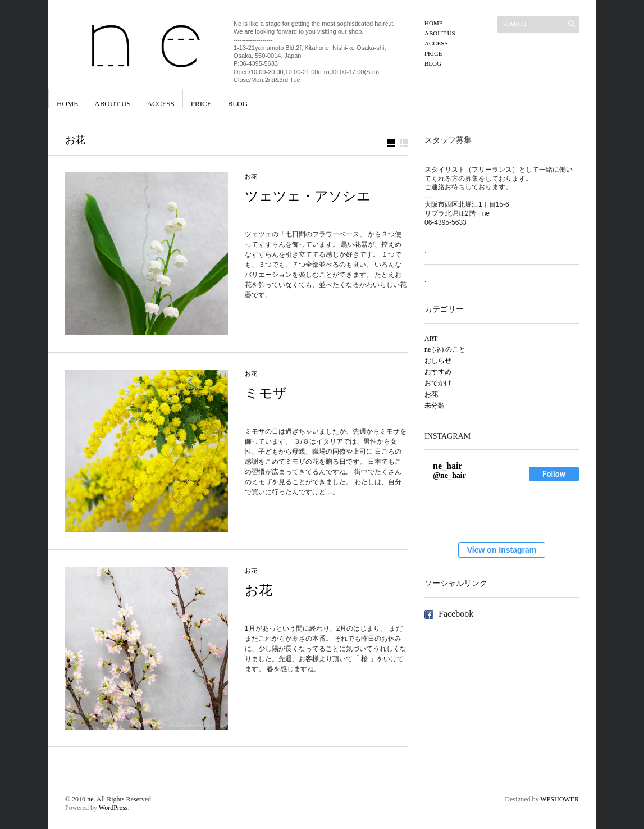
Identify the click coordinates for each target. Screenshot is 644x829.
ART (431, 339)
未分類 (435, 406)
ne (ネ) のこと (445, 349)
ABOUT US (440, 33)
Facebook (456, 614)
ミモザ (266, 393)
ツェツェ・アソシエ (308, 196)
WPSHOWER (559, 799)
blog (433, 63)
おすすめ (438, 372)
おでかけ (438, 383)
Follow (554, 474)
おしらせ (438, 361)
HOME (433, 23)
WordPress (113, 808)
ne (90, 799)
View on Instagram (502, 550)
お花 (251, 176)
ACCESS (436, 43)
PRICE (433, 53)
